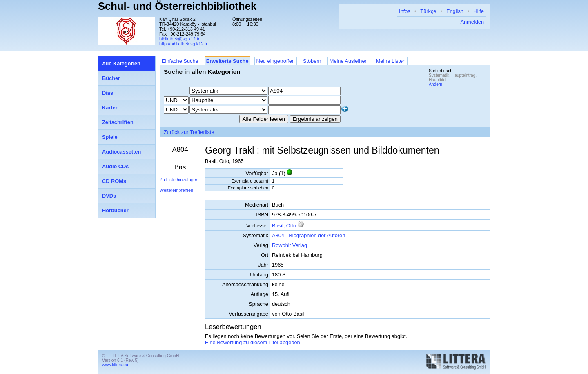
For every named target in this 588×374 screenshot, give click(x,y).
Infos (405, 11)
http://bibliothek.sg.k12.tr (183, 44)
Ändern (435, 84)
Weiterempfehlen (176, 190)
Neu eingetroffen (276, 61)
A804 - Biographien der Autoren (308, 235)
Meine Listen (391, 61)
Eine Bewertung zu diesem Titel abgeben (253, 342)
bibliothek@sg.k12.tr (179, 39)
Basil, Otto (284, 226)
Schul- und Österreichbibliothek (177, 6)
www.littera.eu (115, 365)
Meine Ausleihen (349, 61)
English (455, 11)
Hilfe (479, 11)
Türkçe (428, 11)
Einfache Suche (180, 61)
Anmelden (472, 22)
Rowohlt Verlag (290, 245)
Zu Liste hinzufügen (179, 180)
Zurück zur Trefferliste (189, 132)
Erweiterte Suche (227, 61)
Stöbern (312, 61)
